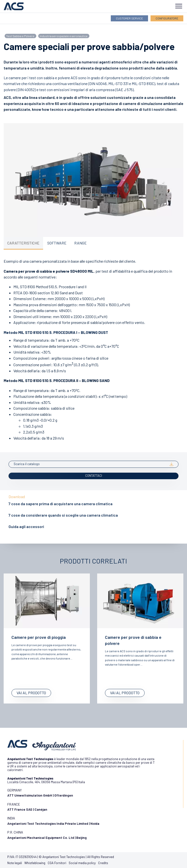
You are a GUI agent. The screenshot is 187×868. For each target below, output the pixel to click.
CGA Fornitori (57, 863)
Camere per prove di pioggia (39, 637)
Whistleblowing (35, 863)
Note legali (15, 863)
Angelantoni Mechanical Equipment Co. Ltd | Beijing (47, 838)
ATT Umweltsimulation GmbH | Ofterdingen (40, 795)
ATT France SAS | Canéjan (27, 809)
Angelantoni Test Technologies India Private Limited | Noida (53, 823)
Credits (103, 863)
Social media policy (82, 863)
